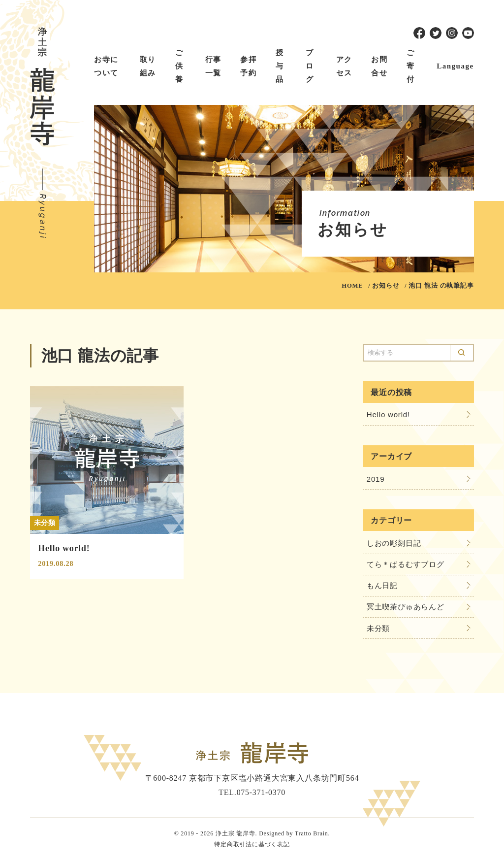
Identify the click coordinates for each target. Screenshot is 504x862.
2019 (376, 479)
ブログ (310, 66)
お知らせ (386, 286)
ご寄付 (411, 66)
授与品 (280, 66)
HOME (352, 286)
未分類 (378, 629)
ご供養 (179, 66)
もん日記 (382, 586)
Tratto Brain (312, 835)
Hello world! (389, 415)
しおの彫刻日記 (394, 544)
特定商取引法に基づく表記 (252, 846)
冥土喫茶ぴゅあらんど (406, 608)
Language (455, 66)
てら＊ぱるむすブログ (406, 565)
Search (462, 353)
